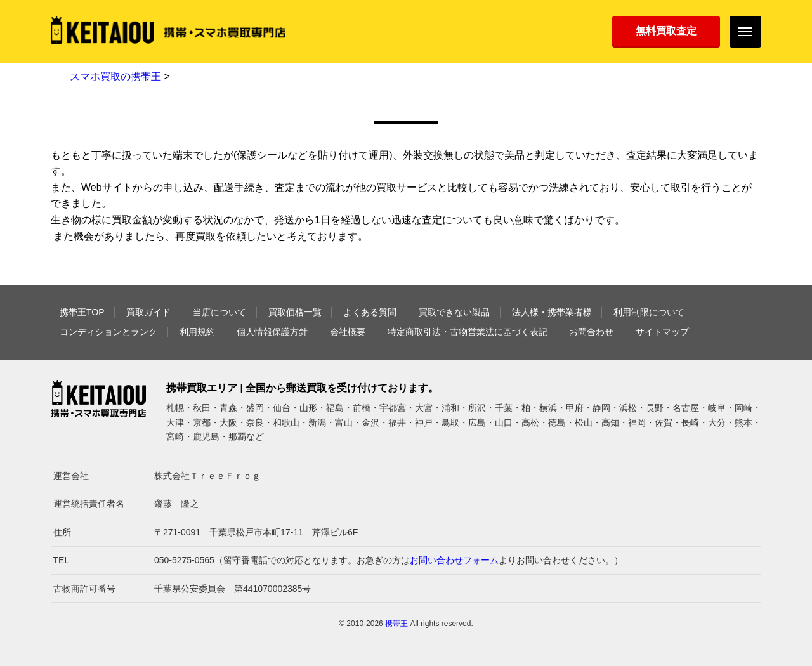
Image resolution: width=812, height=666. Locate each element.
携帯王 (396, 624)
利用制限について (649, 312)
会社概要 (348, 332)
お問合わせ (591, 332)
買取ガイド (148, 312)
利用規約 (197, 332)
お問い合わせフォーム (454, 560)
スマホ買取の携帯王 (115, 76)
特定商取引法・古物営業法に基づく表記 (468, 332)
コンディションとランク (108, 332)
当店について (219, 312)
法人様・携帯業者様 (552, 312)
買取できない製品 (454, 312)
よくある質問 (370, 312)
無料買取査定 (666, 31)
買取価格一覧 (295, 312)
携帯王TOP (82, 312)
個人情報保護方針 (272, 332)
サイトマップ (662, 332)
